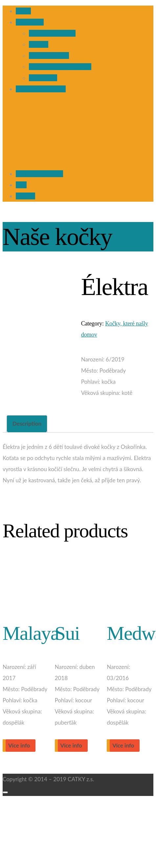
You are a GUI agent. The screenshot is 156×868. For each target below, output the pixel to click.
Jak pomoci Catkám (39, 174)
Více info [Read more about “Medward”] (123, 745)
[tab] (27, 424)
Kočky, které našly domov (60, 67)
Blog (21, 185)
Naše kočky (30, 22)
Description (27, 424)
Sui (67, 633)
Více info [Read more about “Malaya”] (19, 745)
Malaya (31, 633)
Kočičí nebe (43, 78)
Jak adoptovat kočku (41, 89)
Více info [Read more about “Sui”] (71, 745)
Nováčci (39, 44)
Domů (23, 11)
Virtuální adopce (49, 55)
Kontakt (25, 196)
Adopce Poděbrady (52, 33)
